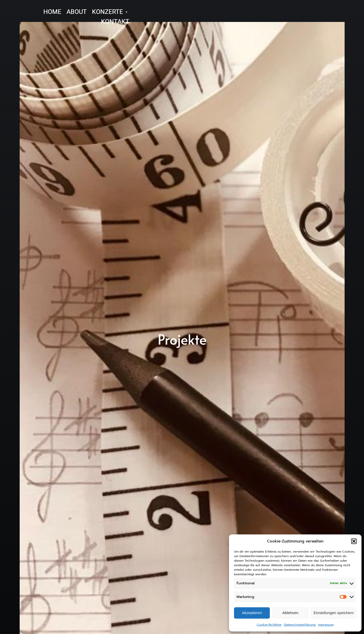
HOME (52, 12)
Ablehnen (290, 613)
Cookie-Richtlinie (269, 625)
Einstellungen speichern (334, 613)
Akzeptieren (252, 613)
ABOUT (77, 12)
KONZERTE (110, 12)
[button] (354, 541)
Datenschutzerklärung (300, 625)
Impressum (326, 625)
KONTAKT (115, 22)
